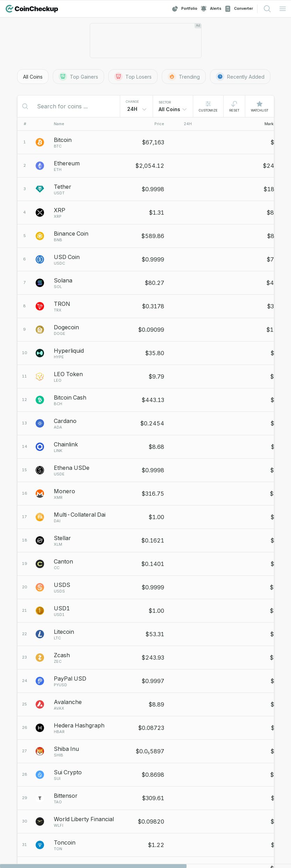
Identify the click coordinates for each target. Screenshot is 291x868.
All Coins (33, 77)
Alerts (211, 9)
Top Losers (133, 77)
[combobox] (173, 109)
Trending (184, 77)
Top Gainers (78, 77)
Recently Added (240, 77)
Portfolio (184, 9)
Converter (239, 9)
